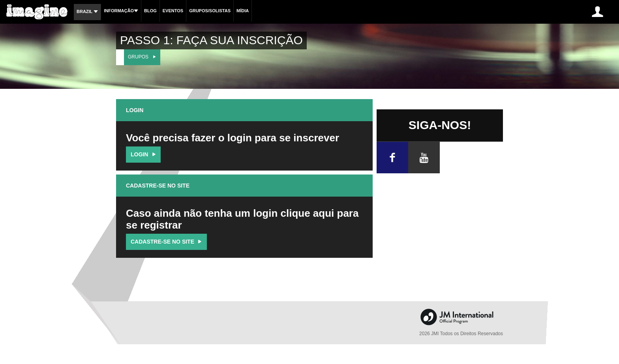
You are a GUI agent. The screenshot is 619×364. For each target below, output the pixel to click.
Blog (150, 11)
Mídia (243, 11)
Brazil (87, 11)
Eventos (173, 11)
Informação (121, 11)
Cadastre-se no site (167, 242)
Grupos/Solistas (210, 11)
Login (144, 154)
